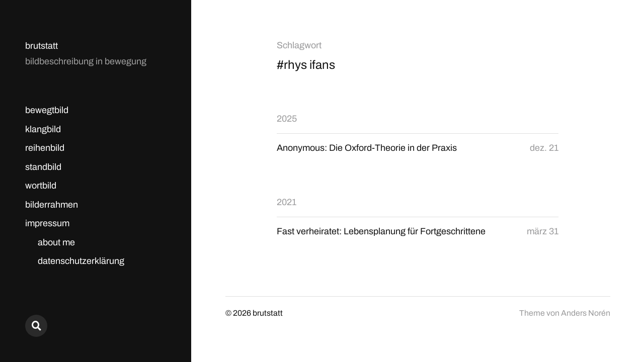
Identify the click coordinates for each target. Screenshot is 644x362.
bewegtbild (47, 110)
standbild (43, 167)
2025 (287, 119)
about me (56, 242)
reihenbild (45, 148)
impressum (47, 223)
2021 (287, 202)
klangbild (43, 129)
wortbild (41, 186)
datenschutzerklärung (81, 261)
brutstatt (42, 46)
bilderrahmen (52, 205)
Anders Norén (586, 313)
